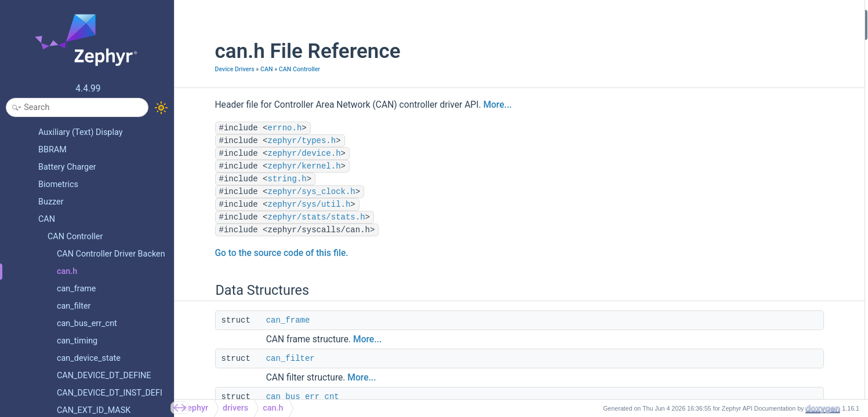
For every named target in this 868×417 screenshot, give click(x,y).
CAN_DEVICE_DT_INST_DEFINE (767, 373)
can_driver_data (740, 110)
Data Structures (731, 17)
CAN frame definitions (751, 389)
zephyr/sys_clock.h (282, 192)
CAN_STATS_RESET (748, 343)
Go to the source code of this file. (252, 253)
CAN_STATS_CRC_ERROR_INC (766, 281)
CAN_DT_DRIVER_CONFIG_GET (767, 187)
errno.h (255, 128)
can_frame (259, 320)
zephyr (196, 408)
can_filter (261, 359)
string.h (258, 179)
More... (468, 105)
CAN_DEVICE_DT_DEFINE (757, 358)
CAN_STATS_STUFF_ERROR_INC (770, 265)
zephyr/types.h (273, 141)
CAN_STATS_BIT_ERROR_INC (764, 218)
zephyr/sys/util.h (280, 204)
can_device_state (743, 140)
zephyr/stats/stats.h (287, 217)
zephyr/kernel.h (275, 166)
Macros (717, 156)
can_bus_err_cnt (273, 397)
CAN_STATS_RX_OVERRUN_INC (768, 327)
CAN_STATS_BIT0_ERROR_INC (766, 234)
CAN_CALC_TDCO (744, 172)
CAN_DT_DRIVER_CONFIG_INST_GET (778, 203)
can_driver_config (744, 94)
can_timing (732, 78)
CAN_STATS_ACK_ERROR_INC (766, 311)
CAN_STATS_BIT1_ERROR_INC (766, 249)
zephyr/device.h (275, 153)
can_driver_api (738, 125)
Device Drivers (205, 69)
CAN (237, 69)
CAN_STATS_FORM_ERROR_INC (769, 296)
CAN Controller (270, 69)
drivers (235, 408)
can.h (273, 408)
